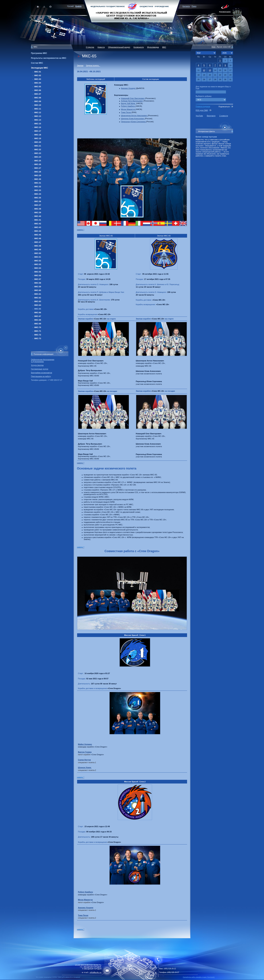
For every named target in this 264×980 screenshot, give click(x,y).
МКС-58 (38, 283)
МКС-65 (38, 309)
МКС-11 (38, 109)
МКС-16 (38, 127)
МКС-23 (38, 153)
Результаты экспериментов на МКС (49, 58)
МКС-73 (38, 338)
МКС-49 (38, 250)
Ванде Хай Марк (129, 103)
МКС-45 (38, 235)
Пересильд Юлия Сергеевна (134, 122)
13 (210, 70)
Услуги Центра (37, 365)
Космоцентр (139, 47)
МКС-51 (38, 257)
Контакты (186, 6)
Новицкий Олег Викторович (133, 98)
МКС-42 (38, 224)
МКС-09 (38, 101)
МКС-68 (38, 320)
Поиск (194, 6)
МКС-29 (38, 175)
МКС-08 (38, 98)
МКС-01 (38, 72)
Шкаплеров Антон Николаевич (134, 116)
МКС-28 (38, 172)
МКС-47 (38, 242)
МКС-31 (38, 183)
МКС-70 (38, 327)
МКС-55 (38, 272)
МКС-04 (38, 83)
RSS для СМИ (202, 110)
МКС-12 (38, 112)
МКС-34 (38, 194)
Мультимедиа (153, 47)
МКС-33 (38, 190)
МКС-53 (38, 264)
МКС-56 (38, 275)
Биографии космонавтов (42, 373)
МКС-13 (38, 116)
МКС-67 (38, 316)
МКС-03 (38, 79)
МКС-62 (38, 298)
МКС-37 (38, 205)
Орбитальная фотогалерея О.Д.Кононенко (43, 361)
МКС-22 (38, 150)
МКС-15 (38, 124)
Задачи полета (93, 66)
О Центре (90, 47)
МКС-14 (38, 120)
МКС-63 (38, 301)
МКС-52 (38, 261)
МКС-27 (38, 168)
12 (204, 70)
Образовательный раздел (119, 47)
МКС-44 (38, 231)
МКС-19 (38, 138)
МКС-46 (38, 238)
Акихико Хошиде (128, 88)
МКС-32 (38, 187)
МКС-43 (38, 227)
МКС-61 (38, 294)
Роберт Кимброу (128, 106)
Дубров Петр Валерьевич (132, 101)
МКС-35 (38, 198)
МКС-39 (38, 213)
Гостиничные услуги (40, 369)
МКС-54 (38, 268)
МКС (164, 47)
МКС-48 (38, 246)
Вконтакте (211, 116)
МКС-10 (38, 105)
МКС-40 (38, 216)
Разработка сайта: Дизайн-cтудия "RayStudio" (199, 977)
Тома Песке (126, 112)
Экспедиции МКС (39, 68)
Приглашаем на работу (41, 376)
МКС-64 (38, 305)
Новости (101, 47)
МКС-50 (38, 253)
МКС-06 (38, 90)
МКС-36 (38, 201)
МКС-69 (38, 324)
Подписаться (224, 107)
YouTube (199, 116)
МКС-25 (38, 161)
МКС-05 (38, 87)
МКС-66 (38, 313)
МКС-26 (38, 164)
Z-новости (224, 116)
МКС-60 (38, 290)
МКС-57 (38, 279)
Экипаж (80, 66)
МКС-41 (38, 220)
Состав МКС (37, 63)
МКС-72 (38, 335)
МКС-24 (38, 157)
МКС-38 (38, 209)
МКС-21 (38, 146)
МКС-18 (38, 135)
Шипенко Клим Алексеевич (133, 119)
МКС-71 (38, 331)
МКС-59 (38, 287)
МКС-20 (38, 142)
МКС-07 (38, 94)
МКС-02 (38, 75)
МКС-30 (38, 179)
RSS (214, 47)
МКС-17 (38, 131)
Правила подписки (203, 107)
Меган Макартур (128, 109)
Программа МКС (39, 53)
